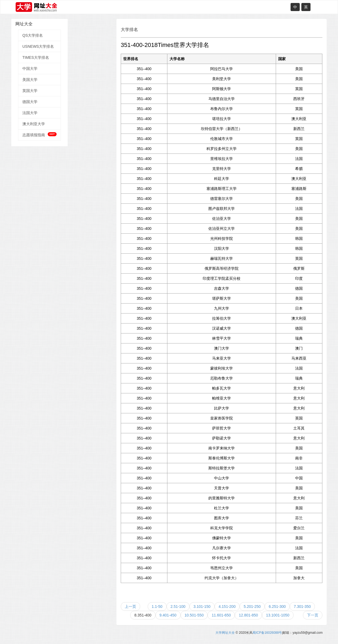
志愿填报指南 (39, 135)
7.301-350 (302, 606)
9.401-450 (168, 615)
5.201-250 (252, 606)
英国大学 (30, 91)
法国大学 (30, 113)
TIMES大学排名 (36, 57)
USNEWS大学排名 (38, 46)
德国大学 (30, 102)
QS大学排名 (33, 35)
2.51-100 (178, 606)
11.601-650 (221, 615)
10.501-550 (194, 615)
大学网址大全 (225, 633)
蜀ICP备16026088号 (267, 633)
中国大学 (30, 69)
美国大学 (30, 80)
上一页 (130, 606)
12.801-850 (248, 615)
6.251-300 (277, 606)
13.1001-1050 (278, 615)
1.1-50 (157, 606)
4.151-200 (227, 606)
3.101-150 (202, 606)
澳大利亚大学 (34, 124)
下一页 (313, 615)
